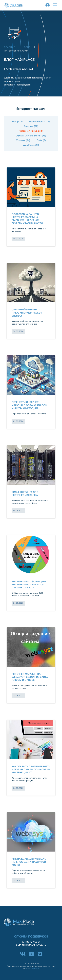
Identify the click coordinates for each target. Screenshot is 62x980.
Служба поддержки (31, 937)
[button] (55, 5)
